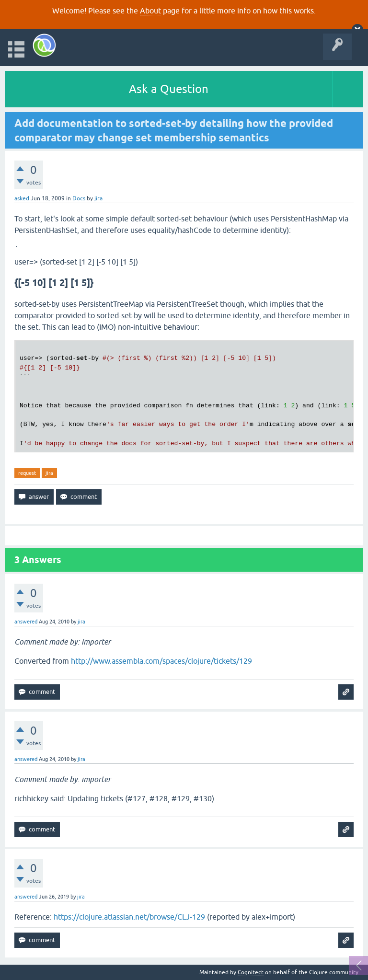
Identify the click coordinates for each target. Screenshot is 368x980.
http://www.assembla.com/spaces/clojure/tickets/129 (161, 661)
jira (49, 473)
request (27, 473)
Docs (79, 198)
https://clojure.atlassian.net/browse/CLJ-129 (129, 917)
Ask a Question (169, 89)
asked (22, 198)
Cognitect (251, 972)
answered (26, 622)
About (150, 11)
